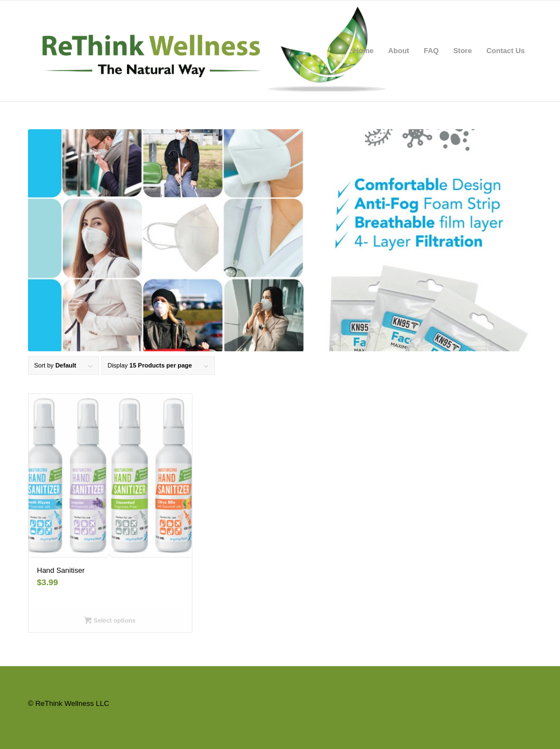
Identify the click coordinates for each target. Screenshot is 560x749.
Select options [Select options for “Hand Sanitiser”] (110, 620)
